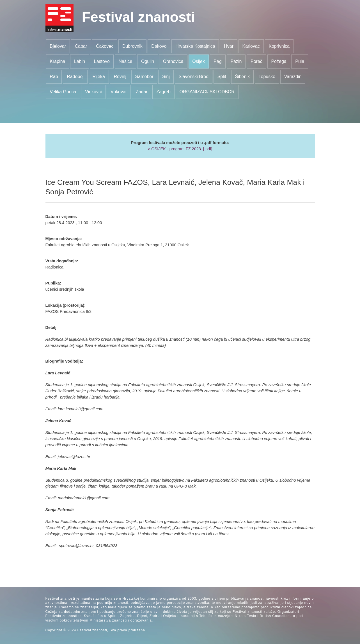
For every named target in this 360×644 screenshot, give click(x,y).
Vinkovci (93, 92)
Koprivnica (279, 46)
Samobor (144, 77)
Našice (125, 61)
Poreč (256, 61)
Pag (217, 61)
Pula (300, 61)
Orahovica (173, 61)
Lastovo (102, 61)
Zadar (142, 92)
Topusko (267, 77)
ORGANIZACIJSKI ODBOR (207, 92)
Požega (279, 61)
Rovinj (120, 77)
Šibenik (242, 77)
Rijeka (98, 77)
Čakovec (105, 46)
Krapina (57, 61)
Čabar (81, 46)
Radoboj (75, 77)
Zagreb (163, 92)
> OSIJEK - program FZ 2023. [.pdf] (180, 149)
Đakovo (159, 46)
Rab (54, 77)
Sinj (166, 77)
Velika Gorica (63, 92)
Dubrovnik (132, 46)
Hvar (229, 46)
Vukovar (119, 92)
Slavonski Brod (193, 77)
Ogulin (148, 61)
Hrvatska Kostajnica (195, 46)
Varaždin (293, 77)
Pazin (236, 61)
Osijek (198, 61)
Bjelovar (58, 46)
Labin (80, 61)
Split (222, 77)
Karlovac (251, 46)
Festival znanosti (138, 17)
